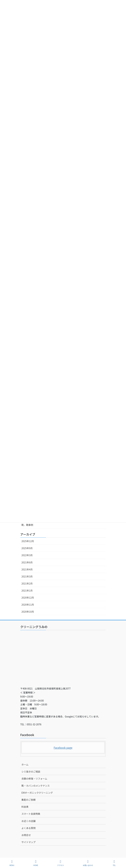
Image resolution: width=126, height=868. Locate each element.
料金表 (25, 807)
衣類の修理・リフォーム (34, 779)
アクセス (60, 863)
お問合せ (26, 835)
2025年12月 (28, 541)
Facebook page (63, 748)
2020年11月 (28, 605)
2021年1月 (27, 591)
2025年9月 (27, 548)
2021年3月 (27, 576)
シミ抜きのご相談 (31, 772)
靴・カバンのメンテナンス (36, 786)
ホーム (25, 765)
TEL (114, 863)
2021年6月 (27, 562)
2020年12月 (28, 598)
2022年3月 (27, 555)
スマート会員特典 (31, 814)
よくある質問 (28, 828)
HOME (36, 863)
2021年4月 (27, 569)
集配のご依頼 (28, 800)
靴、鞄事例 (27, 525)
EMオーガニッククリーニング (37, 793)
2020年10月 (28, 612)
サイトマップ (28, 842)
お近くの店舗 (28, 821)
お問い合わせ (88, 863)
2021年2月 (27, 583)
